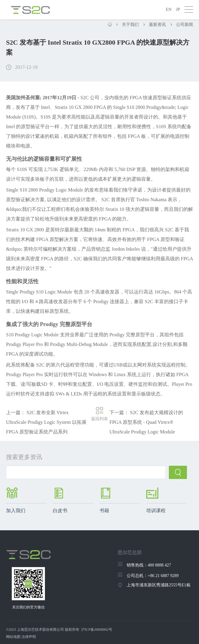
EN (169, 10)
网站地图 (13, 637)
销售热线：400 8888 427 (149, 565)
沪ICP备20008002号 (97, 630)
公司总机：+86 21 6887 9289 (153, 576)
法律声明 (29, 637)
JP (178, 10)
